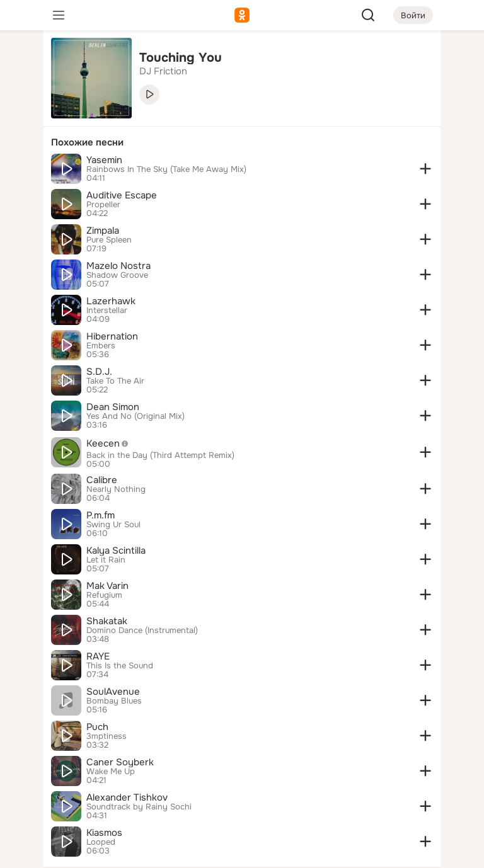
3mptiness (107, 736)
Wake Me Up (111, 772)
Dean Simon (113, 407)
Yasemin (104, 160)
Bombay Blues (114, 701)
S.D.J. (99, 372)
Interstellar (107, 311)
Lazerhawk (111, 301)
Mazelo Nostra (118, 266)
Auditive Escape (122, 195)
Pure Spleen (109, 240)
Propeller (103, 205)
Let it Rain (106, 560)
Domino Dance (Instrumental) (142, 631)
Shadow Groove (117, 275)
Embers (101, 346)
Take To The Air (115, 381)
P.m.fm (101, 515)
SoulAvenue (113, 692)
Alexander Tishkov (127, 797)
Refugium (104, 595)
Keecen (111, 443)
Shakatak (107, 621)
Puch (97, 727)
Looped (101, 842)
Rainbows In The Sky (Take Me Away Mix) (166, 169)
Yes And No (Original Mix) (135, 416)
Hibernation (112, 336)
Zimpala (103, 231)
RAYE (98, 656)
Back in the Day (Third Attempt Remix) (160, 455)
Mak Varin (107, 586)
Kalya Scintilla (116, 551)
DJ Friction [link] (163, 71)
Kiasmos (104, 833)
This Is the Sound (120, 666)
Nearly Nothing (116, 489)
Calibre (102, 480)
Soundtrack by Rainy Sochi (139, 807)
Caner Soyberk (120, 762)
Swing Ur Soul (113, 525)
